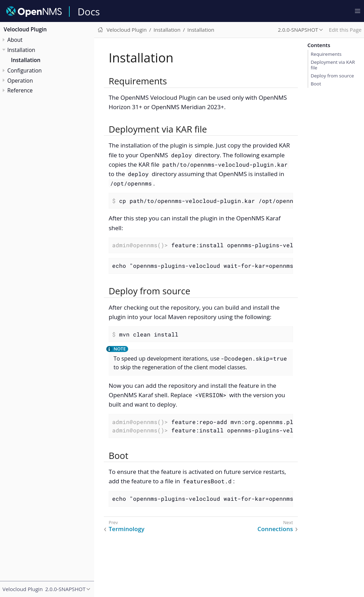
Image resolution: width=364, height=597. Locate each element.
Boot (316, 84)
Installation (26, 60)
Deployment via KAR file (333, 65)
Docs (89, 12)
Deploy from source (332, 76)
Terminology (127, 529)
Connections (275, 529)
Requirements (326, 54)
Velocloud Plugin (25, 29)
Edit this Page (345, 30)
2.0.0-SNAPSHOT (298, 30)
